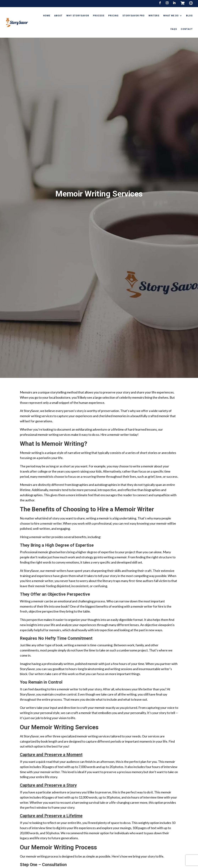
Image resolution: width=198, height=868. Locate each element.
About (58, 16)
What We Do (171, 16)
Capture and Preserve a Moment (51, 781)
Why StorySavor (78, 16)
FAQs (174, 29)
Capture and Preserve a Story (48, 812)
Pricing (113, 16)
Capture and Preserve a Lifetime (51, 842)
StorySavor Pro (134, 16)
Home (47, 16)
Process (99, 16)
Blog (189, 16)
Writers (154, 16)
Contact (187, 29)
